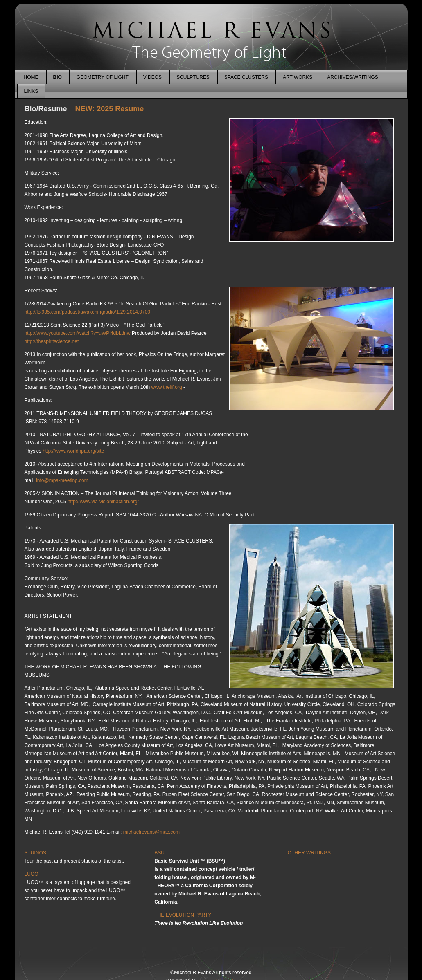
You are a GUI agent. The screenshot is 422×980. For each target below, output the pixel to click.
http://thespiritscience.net (52, 341)
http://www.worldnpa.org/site (73, 451)
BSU (159, 853)
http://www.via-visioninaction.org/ (103, 502)
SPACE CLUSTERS (246, 77)
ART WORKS (298, 77)
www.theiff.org (166, 387)
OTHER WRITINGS (309, 853)
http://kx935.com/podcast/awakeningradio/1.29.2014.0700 (88, 312)
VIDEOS (152, 77)
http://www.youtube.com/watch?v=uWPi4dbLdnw (78, 333)
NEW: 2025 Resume (107, 109)
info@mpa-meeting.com (62, 480)
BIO (58, 77)
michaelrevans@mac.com (151, 832)
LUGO (32, 874)
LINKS (31, 91)
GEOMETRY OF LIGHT (103, 77)
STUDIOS (35, 853)
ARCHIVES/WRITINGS (353, 77)
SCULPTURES (193, 77)
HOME (31, 77)
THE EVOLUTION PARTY (183, 915)
